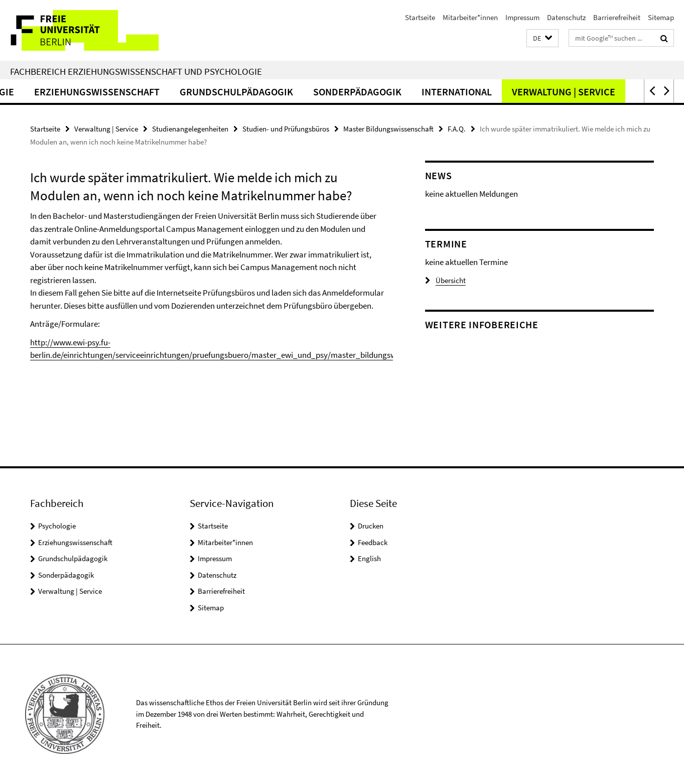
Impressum (522, 17)
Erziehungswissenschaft (129, 92)
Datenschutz (566, 17)
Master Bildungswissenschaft (388, 129)
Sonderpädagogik (389, 92)
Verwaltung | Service (596, 92)
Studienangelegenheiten (190, 129)
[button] (542, 38)
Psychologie (57, 526)
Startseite (420, 17)
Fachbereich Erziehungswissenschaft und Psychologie (136, 71)
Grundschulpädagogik (268, 92)
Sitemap (661, 17)
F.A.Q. (457, 129)
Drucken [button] (371, 526)
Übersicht (445, 280)
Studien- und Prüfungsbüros (286, 129)
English (369, 558)
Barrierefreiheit (617, 17)
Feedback (373, 542)
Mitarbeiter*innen (470, 17)
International (489, 92)
